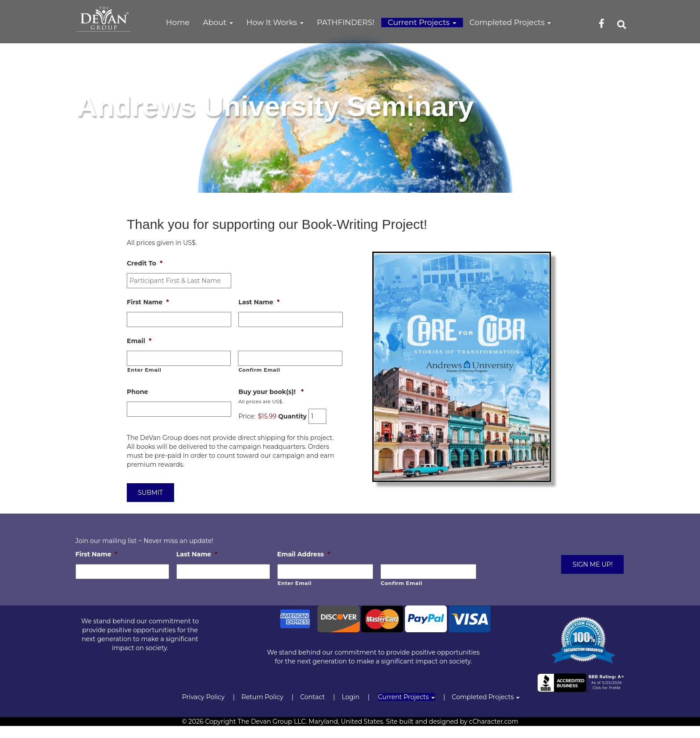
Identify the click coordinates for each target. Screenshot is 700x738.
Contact (312, 697)
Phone (137, 392)
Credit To (145, 263)
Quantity (292, 416)
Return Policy (262, 697)
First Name (148, 302)
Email (139, 341)
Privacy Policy (203, 697)
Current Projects (422, 22)
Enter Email (144, 370)
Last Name (259, 302)
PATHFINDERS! (346, 22)
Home (178, 22)
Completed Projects (510, 22)
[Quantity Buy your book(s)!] (317, 416)
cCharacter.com (494, 721)
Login (350, 697)
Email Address (304, 554)
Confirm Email (259, 370)
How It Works (275, 22)
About (218, 22)
